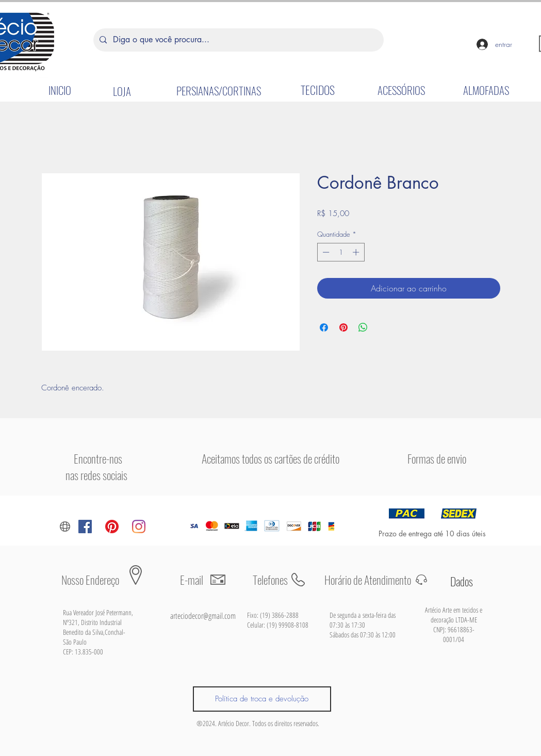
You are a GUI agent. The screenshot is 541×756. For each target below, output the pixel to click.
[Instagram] (139, 527)
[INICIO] (60, 90)
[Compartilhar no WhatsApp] (363, 327)
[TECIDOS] (318, 89)
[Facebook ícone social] (85, 527)
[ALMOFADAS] (486, 90)
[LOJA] (122, 91)
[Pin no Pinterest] (343, 327)
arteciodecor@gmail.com (203, 616)
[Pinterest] (112, 527)
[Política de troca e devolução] (262, 699)
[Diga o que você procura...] (237, 40)
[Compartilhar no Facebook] (324, 327)
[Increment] (357, 252)
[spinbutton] (341, 252)
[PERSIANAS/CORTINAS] (219, 90)
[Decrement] (325, 252)
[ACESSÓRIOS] (401, 90)
